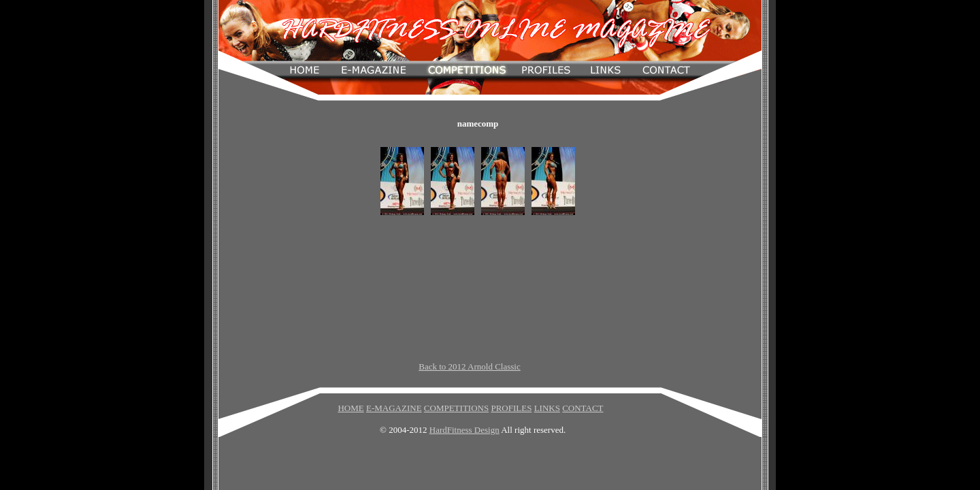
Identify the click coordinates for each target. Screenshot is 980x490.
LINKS (547, 408)
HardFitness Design (464, 430)
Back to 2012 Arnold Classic (470, 366)
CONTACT (583, 408)
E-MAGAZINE (394, 408)
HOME (350, 408)
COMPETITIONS (456, 408)
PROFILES (511, 408)
